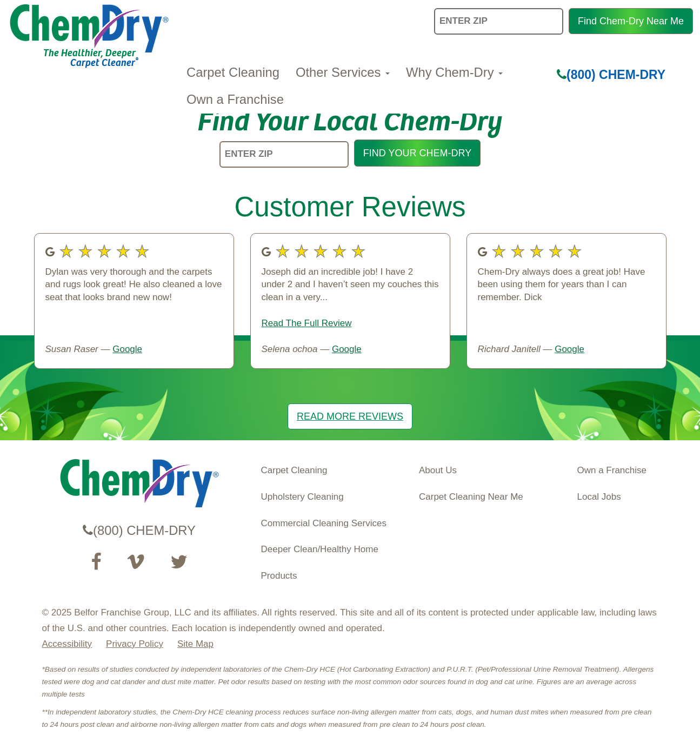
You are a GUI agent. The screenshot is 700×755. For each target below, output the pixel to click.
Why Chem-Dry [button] (454, 72)
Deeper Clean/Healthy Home (320, 549)
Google (127, 349)
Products (279, 576)
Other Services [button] (343, 72)
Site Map (195, 644)
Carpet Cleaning (233, 72)
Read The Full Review (307, 323)
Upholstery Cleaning (302, 497)
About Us (438, 470)
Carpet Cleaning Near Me (471, 497)
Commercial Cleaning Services (324, 523)
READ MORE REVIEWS (350, 416)
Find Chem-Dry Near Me (631, 21)
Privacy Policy (135, 644)
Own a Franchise (235, 99)
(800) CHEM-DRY (611, 75)
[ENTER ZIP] (284, 154)
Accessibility (67, 644)
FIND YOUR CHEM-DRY (417, 153)
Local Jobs (599, 497)
